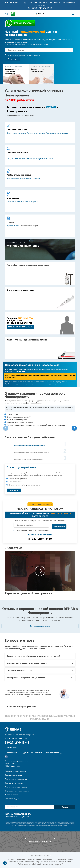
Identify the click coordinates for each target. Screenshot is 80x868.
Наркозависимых (13, 178)
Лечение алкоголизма (17, 153)
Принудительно (41, 159)
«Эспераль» (33, 202)
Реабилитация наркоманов (16, 779)
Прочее (10, 222)
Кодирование (13, 198)
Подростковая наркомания (16, 133)
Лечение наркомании (17, 130)
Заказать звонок (59, 526)
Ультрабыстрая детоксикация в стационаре (28, 265)
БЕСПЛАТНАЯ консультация (20, 327)
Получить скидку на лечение (40, 626)
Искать (65, 807)
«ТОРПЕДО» (19, 202)
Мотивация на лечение (23, 246)
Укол (26, 202)
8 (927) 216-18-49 (44, 8)
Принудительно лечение (36, 133)
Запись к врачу (11, 748)
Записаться (14, 490)
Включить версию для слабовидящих (19, 735)
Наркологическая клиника (15, 771)
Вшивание (10, 202)
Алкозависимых (25, 178)
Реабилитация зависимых (19, 175)
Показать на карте (40, 842)
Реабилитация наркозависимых (57, 133)
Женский (22, 159)
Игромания (36, 178)
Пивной (51, 159)
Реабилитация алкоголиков (16, 787)
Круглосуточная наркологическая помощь (27, 340)
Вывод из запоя (12, 159)
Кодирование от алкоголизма (17, 791)
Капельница (30, 159)
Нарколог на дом (13, 226)
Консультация (13, 59)
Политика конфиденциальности (16, 761)
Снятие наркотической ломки (21, 290)
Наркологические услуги (29, 226)
